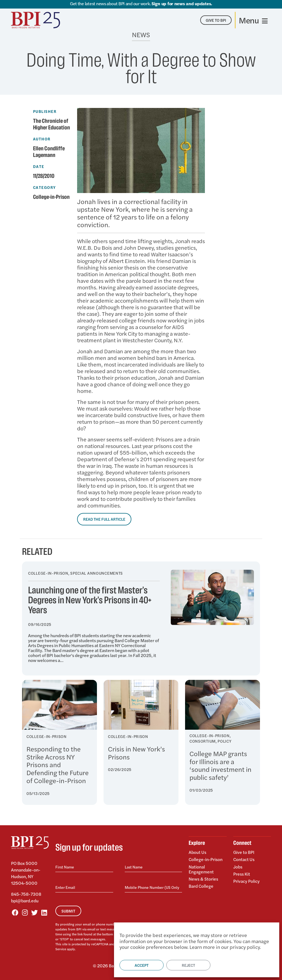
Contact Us (244, 859)
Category (44, 187)
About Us (197, 853)
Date (39, 166)
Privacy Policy (246, 880)
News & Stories (203, 879)
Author (42, 139)
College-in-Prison (52, 197)
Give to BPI (244, 853)
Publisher (45, 111)
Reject (188, 965)
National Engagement (201, 869)
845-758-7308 (26, 894)
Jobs (238, 866)
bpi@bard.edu (25, 901)
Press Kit (242, 874)
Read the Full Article (104, 519)
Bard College (201, 885)
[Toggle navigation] (253, 20)
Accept (142, 965)
